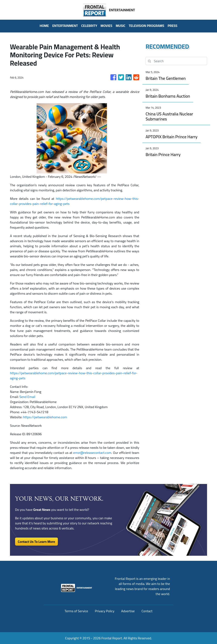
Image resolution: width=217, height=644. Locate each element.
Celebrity (89, 26)
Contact (147, 611)
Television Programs (146, 26)
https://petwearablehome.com (45, 417)
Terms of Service (76, 611)
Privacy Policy (105, 611)
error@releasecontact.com (92, 453)
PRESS (172, 26)
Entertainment (65, 26)
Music (121, 26)
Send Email (27, 397)
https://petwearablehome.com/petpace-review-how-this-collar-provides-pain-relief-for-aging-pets (75, 201)
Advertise (128, 611)
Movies (106, 26)
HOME (44, 26)
